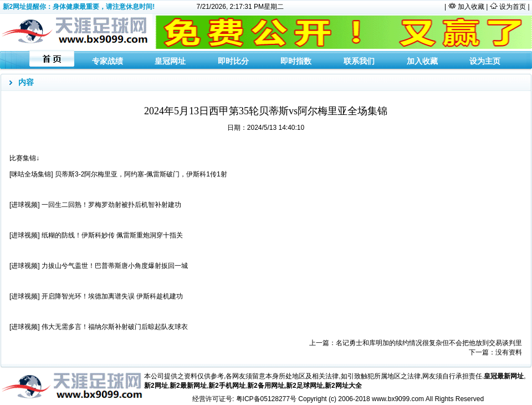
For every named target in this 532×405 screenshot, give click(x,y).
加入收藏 (472, 7)
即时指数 (296, 61)
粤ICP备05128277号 (266, 399)
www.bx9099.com (398, 399)
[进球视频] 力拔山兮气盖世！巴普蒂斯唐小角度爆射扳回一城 (99, 266)
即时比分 (233, 61)
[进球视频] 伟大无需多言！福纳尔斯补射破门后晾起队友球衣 (99, 327)
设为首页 (513, 7)
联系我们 (359, 61)
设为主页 (485, 61)
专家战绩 (108, 61)
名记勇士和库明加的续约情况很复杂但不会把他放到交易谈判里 (429, 343)
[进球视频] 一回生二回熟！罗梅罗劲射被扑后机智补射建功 (95, 205)
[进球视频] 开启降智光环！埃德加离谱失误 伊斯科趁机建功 (96, 296)
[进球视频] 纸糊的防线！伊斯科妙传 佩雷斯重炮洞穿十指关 (96, 235)
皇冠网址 (170, 61)
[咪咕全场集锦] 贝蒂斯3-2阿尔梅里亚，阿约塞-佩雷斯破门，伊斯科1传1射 (118, 174)
